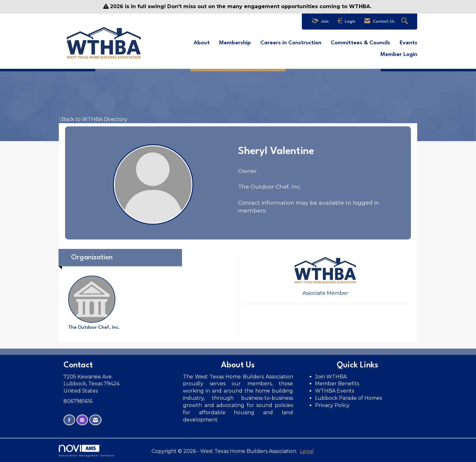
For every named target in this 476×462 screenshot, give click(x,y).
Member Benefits (337, 384)
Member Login (399, 55)
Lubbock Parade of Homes (349, 398)
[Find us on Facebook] (69, 420)
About (202, 43)
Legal (307, 451)
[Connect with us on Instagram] (82, 420)
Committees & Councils (360, 43)
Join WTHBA (331, 377)
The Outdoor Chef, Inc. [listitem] (94, 303)
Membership (235, 43)
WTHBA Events (335, 391)
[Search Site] (405, 22)
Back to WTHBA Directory (93, 119)
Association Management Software (87, 451)
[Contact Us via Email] (95, 420)
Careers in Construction (291, 43)
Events (408, 43)
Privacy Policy (333, 405)
